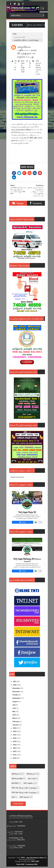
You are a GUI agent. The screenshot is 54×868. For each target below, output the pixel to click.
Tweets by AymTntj (17, 477)
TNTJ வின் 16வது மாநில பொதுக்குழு (24, 792)
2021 (15, 682)
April (14, 715)
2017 (15, 735)
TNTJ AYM (35, 861)
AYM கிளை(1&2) (17, 779)
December (16, 688)
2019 (15, 728)
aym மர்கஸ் (32, 779)
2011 (15, 755)
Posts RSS (21, 864)
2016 (15, 738)
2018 (15, 731)
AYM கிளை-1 (16, 774)
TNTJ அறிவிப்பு (29, 783)
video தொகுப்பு (25, 797)
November (16, 692)
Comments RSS (32, 864)
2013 (15, 748)
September (17, 698)
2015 (15, 742)
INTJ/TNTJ (15, 783)
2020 (15, 685)
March (15, 718)
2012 (15, 751)
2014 (15, 745)
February (16, 722)
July (14, 705)
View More (18, 804)
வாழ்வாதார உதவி (19, 37)
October (16, 695)
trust (13, 797)
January (16, 725)
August (15, 702)
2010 (15, 758)
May (14, 711)
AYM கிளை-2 (31, 774)
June (14, 708)
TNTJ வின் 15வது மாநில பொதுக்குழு (24, 788)
